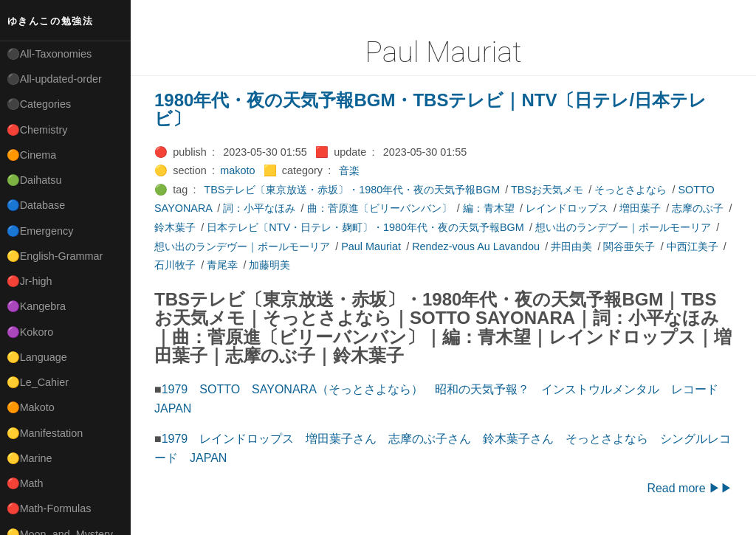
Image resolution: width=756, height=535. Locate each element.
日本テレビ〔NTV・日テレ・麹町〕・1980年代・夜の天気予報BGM (365, 227)
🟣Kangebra (36, 306)
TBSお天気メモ (547, 190)
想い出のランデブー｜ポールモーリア (623, 227)
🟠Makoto (31, 407)
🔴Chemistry (37, 130)
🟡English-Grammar (55, 256)
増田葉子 (640, 208)
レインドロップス (567, 208)
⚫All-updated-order (54, 79)
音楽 (349, 170)
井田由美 (571, 246)
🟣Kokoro (30, 332)
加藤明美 (269, 265)
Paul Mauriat (371, 246)
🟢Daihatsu (34, 180)
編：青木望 (489, 208)
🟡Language (37, 357)
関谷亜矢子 (629, 246)
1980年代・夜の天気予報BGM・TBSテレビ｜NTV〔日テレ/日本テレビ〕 (430, 110)
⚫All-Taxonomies (49, 54)
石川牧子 (175, 265)
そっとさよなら (630, 190)
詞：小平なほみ (259, 208)
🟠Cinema (32, 155)
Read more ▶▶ (690, 488)
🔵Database (36, 205)
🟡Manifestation (45, 433)
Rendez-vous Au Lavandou (476, 246)
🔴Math (25, 483)
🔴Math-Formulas (49, 508)
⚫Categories (39, 104)
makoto (237, 170)
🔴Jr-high (30, 281)
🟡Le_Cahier (38, 382)
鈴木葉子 (175, 227)
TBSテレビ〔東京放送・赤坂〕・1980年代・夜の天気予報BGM (352, 190)
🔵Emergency (40, 231)
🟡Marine (30, 458)
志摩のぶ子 (698, 208)
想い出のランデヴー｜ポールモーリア (242, 246)
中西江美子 (693, 246)
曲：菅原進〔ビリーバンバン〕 (379, 208)
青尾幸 (222, 265)
